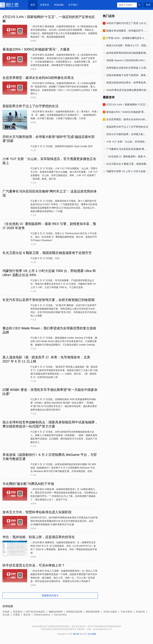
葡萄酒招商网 (93, 612)
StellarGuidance (42, 615)
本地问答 (140, 612)
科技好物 (59, 5)
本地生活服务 (110, 612)
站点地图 (92, 634)
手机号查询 (126, 612)
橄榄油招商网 (56, 612)
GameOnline (60, 615)
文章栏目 (45, 5)
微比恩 (10, 5)
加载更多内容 (50, 595)
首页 (33, 5)
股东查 (27, 615)
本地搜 (6, 612)
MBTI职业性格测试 (35, 612)
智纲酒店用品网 (74, 612)
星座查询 (18, 612)
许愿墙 (16, 615)
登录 (148, 5)
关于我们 (73, 5)
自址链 (6, 615)
